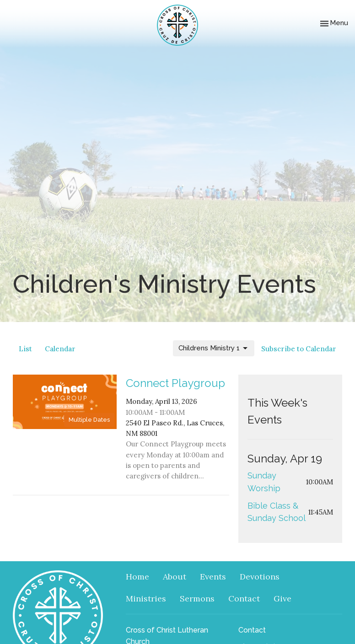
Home (137, 577)
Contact (244, 598)
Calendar (60, 349)
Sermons (197, 598)
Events (213, 577)
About (175, 577)
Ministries (146, 598)
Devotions (260, 577)
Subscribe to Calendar (299, 349)
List (25, 349)
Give (282, 598)
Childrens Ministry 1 (214, 349)
